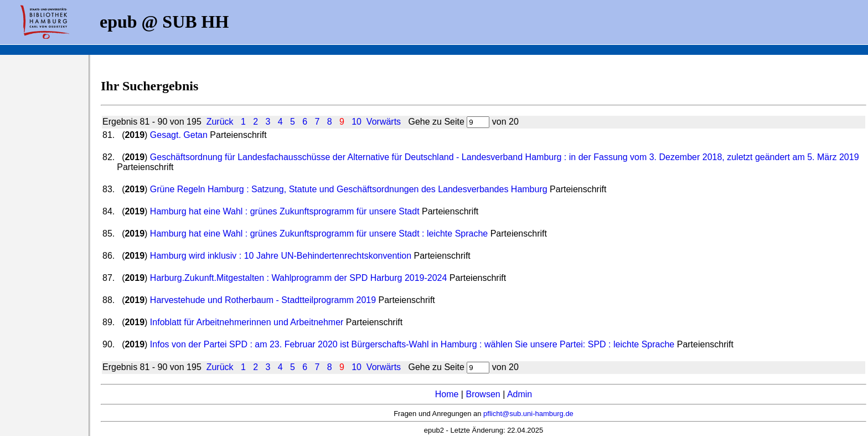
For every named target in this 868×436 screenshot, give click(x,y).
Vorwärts (384, 122)
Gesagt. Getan (179, 135)
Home (447, 394)
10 (356, 122)
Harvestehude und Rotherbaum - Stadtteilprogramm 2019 (263, 300)
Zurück (220, 122)
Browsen (483, 394)
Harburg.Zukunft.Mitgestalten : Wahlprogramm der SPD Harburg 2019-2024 (299, 278)
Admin (520, 394)
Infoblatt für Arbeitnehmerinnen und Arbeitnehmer (247, 322)
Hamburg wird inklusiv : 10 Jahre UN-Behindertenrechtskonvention (281, 256)
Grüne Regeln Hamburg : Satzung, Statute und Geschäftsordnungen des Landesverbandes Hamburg (349, 189)
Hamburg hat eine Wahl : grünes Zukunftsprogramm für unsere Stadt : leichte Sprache (319, 234)
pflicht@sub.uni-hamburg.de (528, 414)
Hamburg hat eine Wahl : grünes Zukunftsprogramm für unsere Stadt (285, 211)
